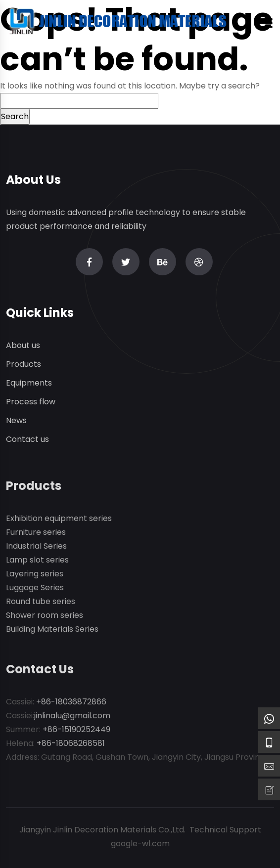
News (16, 421)
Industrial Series (36, 549)
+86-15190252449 (76, 733)
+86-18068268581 (71, 747)
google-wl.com (140, 844)
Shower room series (45, 619)
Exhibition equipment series (59, 522)
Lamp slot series (37, 563)
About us (23, 346)
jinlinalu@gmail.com (72, 719)
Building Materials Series (52, 632)
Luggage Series (35, 591)
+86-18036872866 (71, 705)
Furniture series (36, 536)
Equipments (29, 383)
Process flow (31, 402)
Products (23, 365)
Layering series (35, 577)
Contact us (27, 440)
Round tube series (41, 605)
